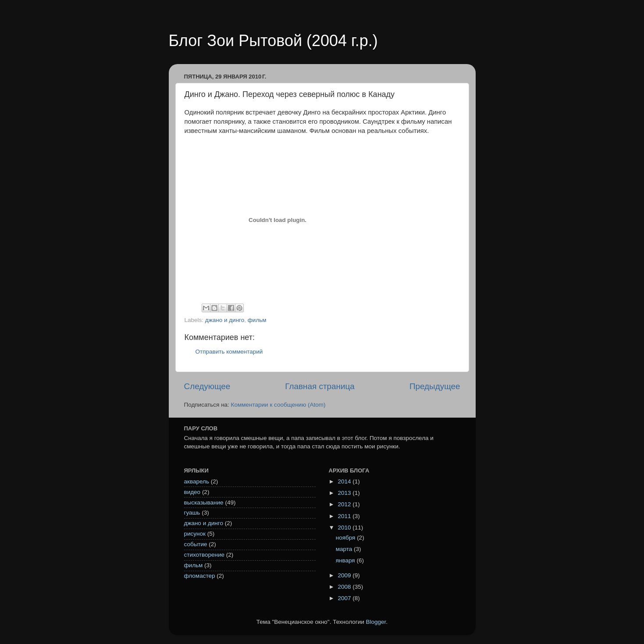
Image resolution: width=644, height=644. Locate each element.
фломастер (200, 576)
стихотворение (205, 555)
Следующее (207, 386)
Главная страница (320, 386)
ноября (346, 538)
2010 (345, 528)
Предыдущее (435, 386)
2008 (345, 587)
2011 (345, 516)
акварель (197, 481)
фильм (257, 320)
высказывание (204, 503)
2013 (345, 493)
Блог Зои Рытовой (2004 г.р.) (273, 41)
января (346, 560)
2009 (345, 575)
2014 (345, 481)
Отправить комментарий (229, 352)
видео (192, 492)
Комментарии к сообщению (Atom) (278, 405)
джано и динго (225, 320)
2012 (345, 504)
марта (345, 549)
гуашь (192, 513)
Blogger (376, 622)
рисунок (195, 534)
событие (196, 544)
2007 (345, 598)
